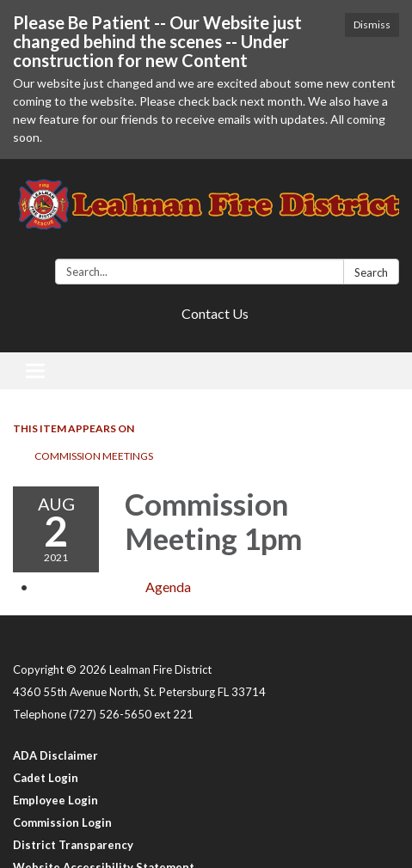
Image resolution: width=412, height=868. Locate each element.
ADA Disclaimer (55, 755)
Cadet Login (46, 778)
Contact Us (215, 313)
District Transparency (73, 845)
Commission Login (62, 822)
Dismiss (372, 24)
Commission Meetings (94, 456)
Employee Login (55, 800)
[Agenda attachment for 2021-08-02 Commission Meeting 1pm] (168, 587)
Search (371, 272)
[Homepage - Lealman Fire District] (206, 212)
